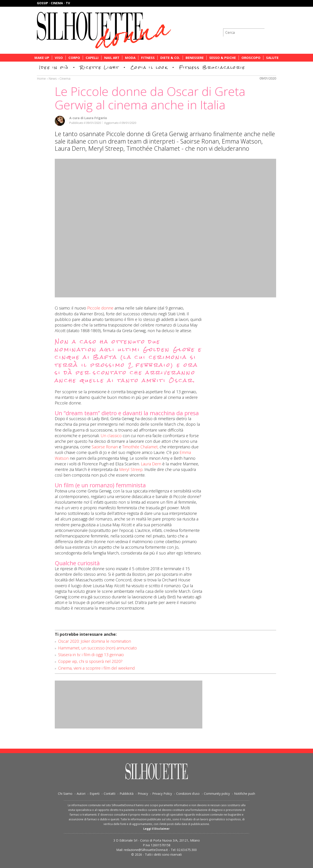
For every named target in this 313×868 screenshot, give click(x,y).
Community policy (217, 794)
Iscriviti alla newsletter (252, 21)
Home (41, 78)
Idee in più (54, 67)
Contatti (110, 794)
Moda (130, 58)
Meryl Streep (131, 469)
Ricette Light (100, 67)
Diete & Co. (170, 58)
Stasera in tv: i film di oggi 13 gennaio (91, 655)
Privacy (143, 794)
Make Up (42, 58)
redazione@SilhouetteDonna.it (146, 850)
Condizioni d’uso (188, 794)
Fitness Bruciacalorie (212, 67)
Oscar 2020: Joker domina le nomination (95, 641)
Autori (81, 794)
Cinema (65, 78)
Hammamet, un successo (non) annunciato (97, 648)
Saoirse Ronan (105, 447)
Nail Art (112, 58)
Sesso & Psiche (223, 58)
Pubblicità (127, 794)
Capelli (92, 58)
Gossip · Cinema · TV (53, 3)
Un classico (111, 436)
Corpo (74, 58)
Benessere (195, 58)
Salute (272, 58)
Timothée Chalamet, (140, 447)
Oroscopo (251, 58)
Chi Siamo (65, 794)
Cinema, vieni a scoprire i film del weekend (96, 668)
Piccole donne (100, 308)
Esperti (95, 794)
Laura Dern (151, 464)
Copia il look (149, 67)
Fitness (148, 58)
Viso (59, 58)
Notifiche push (245, 794)
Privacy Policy (162, 794)
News (53, 78)
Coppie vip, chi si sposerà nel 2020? (90, 661)
